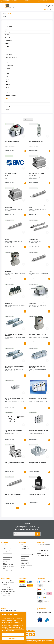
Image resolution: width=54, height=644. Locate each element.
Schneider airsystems (11, 95)
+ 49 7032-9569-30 (43, 551)
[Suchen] (44, 6)
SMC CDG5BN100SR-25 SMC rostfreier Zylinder (37, 271)
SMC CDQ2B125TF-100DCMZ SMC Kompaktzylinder (36, 174)
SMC (7, 98)
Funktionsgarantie (7, 549)
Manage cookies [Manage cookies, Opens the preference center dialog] (13, 639)
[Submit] (38, 534)
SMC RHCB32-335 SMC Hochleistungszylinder (34, 239)
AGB (4, 569)
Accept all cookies (13, 635)
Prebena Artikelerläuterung (27, 554)
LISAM (7, 79)
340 (12, 508)
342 (18, 508)
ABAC (7, 46)
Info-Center (8, 107)
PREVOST (8, 87)
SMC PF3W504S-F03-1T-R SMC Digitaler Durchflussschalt (38, 303)
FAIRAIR (8, 68)
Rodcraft (8, 93)
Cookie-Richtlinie (6, 559)
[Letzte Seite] (29, 508)
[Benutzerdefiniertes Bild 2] (47, 620)
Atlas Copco (9, 55)
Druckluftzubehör (10, 29)
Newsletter (5, 561)
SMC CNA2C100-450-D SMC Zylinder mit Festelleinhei (14, 335)
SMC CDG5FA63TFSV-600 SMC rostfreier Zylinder (14, 239)
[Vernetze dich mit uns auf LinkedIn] (30, 635)
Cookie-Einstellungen (7, 557)
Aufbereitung (8, 38)
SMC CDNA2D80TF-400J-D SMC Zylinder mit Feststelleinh (15, 367)
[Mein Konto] (49, 6)
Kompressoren (9, 26)
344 (24, 508)
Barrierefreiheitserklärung (8, 571)
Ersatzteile (8, 35)
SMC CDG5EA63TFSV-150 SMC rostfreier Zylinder (38, 207)
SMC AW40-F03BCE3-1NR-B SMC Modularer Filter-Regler (39, 142)
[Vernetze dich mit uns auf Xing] (34, 635)
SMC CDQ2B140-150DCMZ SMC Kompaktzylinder (12, 207)
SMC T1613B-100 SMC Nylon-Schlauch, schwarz (14, 431)
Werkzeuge (8, 32)
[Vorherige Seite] (9, 508)
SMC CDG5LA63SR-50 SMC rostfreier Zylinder (13, 495)
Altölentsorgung (24, 560)
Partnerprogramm (25, 552)
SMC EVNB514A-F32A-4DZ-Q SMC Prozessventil (13, 271)
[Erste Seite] (6, 508)
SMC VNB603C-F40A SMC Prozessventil (38, 334)
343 (21, 508)
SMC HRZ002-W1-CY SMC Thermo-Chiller (38, 398)
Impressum (5, 547)
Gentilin (8, 74)
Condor (8, 60)
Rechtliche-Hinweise (7, 553)
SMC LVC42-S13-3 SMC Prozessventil (37, 495)
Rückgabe (23, 558)
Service (7, 110)
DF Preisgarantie (6, 551)
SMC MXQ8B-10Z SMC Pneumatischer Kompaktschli (37, 367)
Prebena (8, 85)
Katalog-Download (25, 556)
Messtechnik (8, 41)
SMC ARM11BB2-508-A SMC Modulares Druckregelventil (14, 303)
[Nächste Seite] (27, 508)
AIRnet (7, 52)
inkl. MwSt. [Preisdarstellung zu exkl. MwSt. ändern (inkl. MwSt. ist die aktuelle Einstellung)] (48, 10)
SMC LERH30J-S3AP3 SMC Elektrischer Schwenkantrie (38, 463)
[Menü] (2, 10)
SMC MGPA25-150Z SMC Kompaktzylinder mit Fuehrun (14, 399)
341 (15, 508)
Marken (7, 44)
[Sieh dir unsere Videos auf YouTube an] (27, 635)
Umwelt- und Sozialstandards (9, 567)
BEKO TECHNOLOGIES (11, 57)
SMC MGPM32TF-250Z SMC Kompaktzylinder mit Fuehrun (39, 431)
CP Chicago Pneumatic (11, 63)
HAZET (8, 76)
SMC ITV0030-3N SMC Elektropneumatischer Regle (15, 174)
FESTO (7, 71)
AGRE (7, 49)
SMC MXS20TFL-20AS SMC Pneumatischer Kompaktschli (15, 463)
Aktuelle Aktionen (7, 545)
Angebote (7, 101)
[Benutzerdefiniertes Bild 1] (40, 620)
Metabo (8, 82)
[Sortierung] (28, 119)
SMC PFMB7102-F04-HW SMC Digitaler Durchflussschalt (14, 142)
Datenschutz (5, 555)
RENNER (8, 90)
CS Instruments (10, 66)
